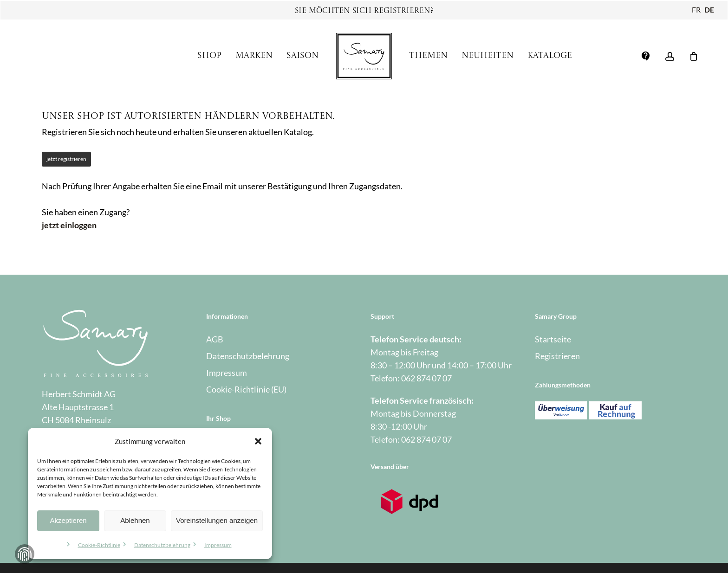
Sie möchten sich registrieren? (364, 11)
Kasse (217, 458)
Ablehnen (135, 520)
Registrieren (557, 356)
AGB (215, 339)
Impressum (218, 545)
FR (696, 10)
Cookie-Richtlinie (99, 545)
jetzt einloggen (69, 225)
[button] (258, 441)
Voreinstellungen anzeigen (217, 520)
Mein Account (231, 441)
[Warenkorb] (694, 56)
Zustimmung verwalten (25, 554)
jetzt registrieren (66, 159)
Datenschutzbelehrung (162, 545)
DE (709, 10)
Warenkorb (226, 475)
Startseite (553, 339)
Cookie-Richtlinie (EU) (246, 389)
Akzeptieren (68, 520)
